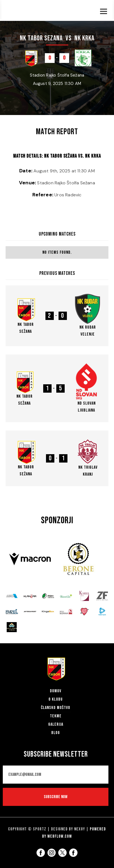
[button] (104, 10)
